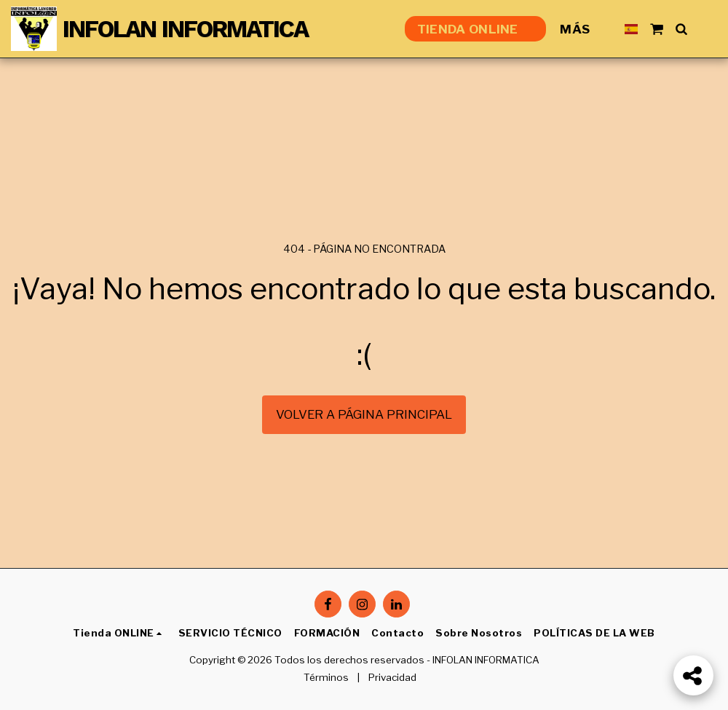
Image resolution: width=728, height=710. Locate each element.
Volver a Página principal (364, 414)
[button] (656, 29)
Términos (326, 677)
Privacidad (392, 677)
